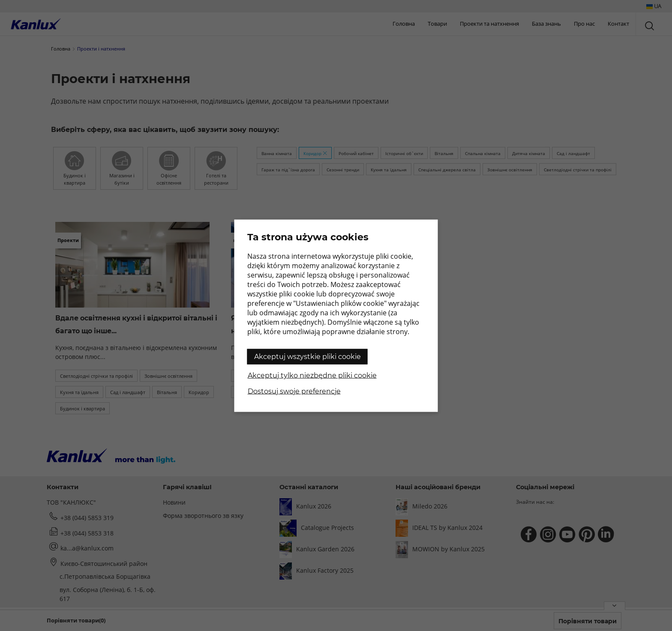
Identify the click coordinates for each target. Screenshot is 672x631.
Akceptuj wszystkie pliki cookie (307, 356)
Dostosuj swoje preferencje (294, 391)
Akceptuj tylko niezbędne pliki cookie (312, 375)
